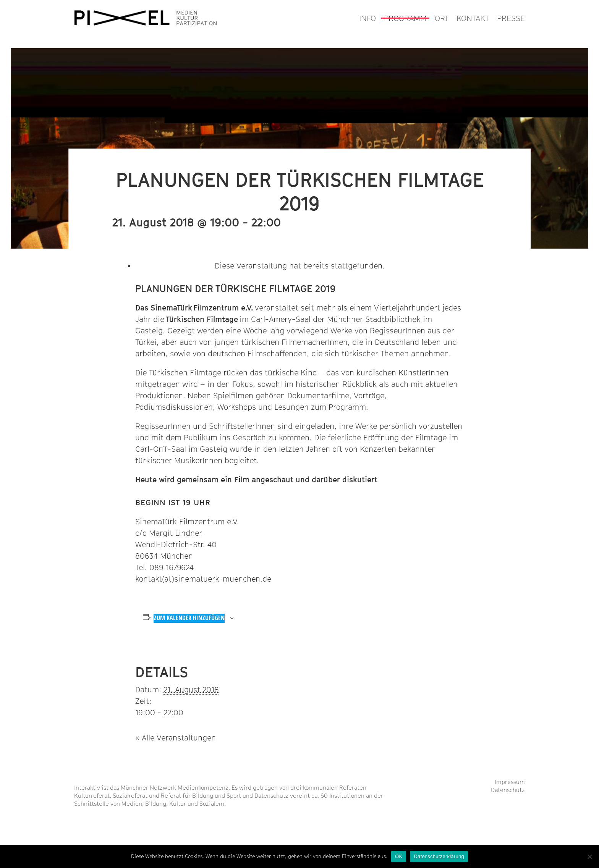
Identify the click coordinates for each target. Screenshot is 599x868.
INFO (367, 18)
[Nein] (589, 857)
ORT (442, 18)
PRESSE (511, 18)
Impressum (510, 782)
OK (399, 856)
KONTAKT (473, 18)
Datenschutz (508, 790)
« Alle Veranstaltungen (176, 738)
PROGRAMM (405, 18)
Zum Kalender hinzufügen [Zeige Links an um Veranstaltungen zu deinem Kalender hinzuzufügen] (189, 618)
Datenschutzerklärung (439, 856)
